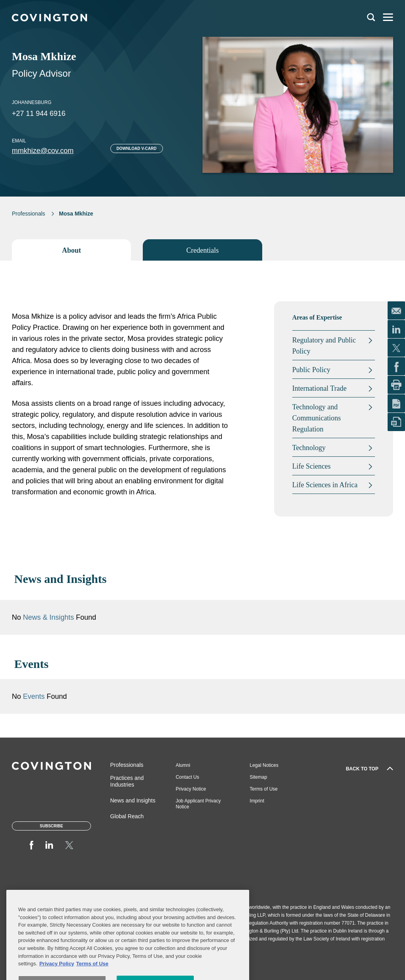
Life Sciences (311, 466)
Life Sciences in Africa (325, 485)
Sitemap (258, 777)
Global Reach (127, 816)
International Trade (319, 388)
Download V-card (137, 149)
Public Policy (311, 370)
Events (35, 696)
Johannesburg (32, 102)
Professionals (28, 214)
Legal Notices (264, 765)
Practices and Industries (127, 781)
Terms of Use (264, 789)
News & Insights (48, 617)
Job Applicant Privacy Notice (198, 804)
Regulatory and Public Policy (324, 346)
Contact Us (187, 777)
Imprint (257, 801)
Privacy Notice (191, 789)
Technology (309, 448)
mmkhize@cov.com (43, 151)
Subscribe (52, 826)
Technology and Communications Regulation (317, 418)
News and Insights (133, 800)
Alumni (183, 765)
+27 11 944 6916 (39, 114)
